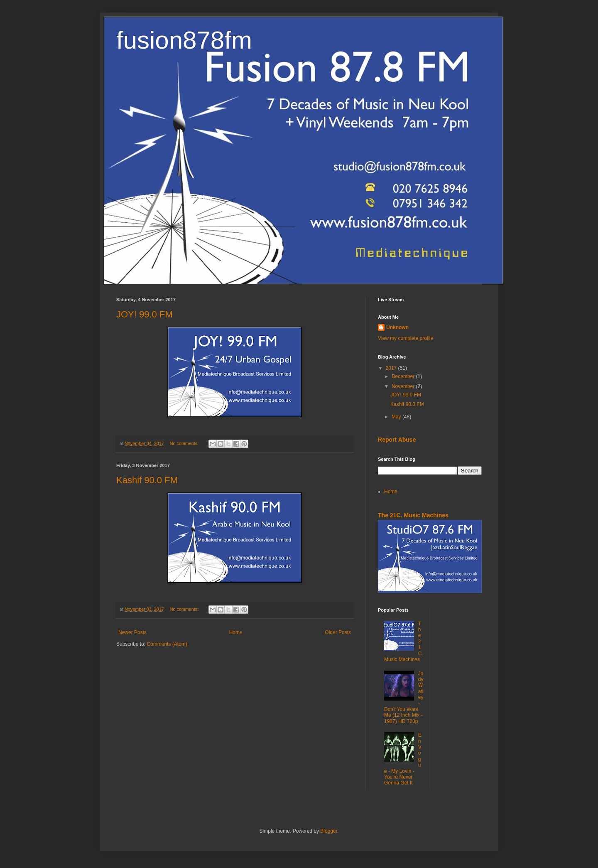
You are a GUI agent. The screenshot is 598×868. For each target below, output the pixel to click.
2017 (392, 368)
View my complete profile (406, 338)
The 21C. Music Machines (413, 515)
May (397, 417)
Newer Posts (132, 632)
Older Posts (338, 632)
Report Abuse (397, 440)
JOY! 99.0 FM (145, 314)
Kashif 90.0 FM (147, 480)
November (404, 386)
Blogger (329, 831)
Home (236, 632)
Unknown (397, 327)
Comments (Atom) (167, 644)
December (404, 376)
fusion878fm (184, 40)
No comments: (185, 443)
